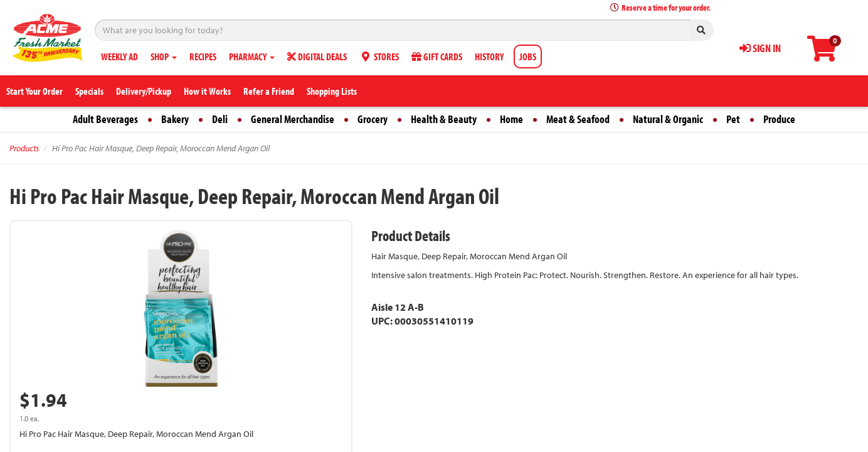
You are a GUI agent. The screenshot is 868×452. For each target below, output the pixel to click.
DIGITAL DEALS (317, 56)
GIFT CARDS (437, 56)
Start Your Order (34, 91)
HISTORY (489, 56)
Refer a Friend (269, 91)
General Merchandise (293, 119)
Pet (733, 119)
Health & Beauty (444, 119)
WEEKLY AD (119, 56)
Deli (220, 119)
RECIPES (203, 56)
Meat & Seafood (578, 119)
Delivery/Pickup (144, 91)
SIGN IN (760, 48)
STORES (379, 56)
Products (24, 148)
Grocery (373, 119)
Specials (89, 91)
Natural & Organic (668, 119)
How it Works (207, 91)
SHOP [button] (164, 56)
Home (511, 119)
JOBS (528, 56)
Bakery (175, 119)
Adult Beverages (105, 119)
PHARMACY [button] (252, 56)
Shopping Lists (332, 91)
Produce (779, 119)
